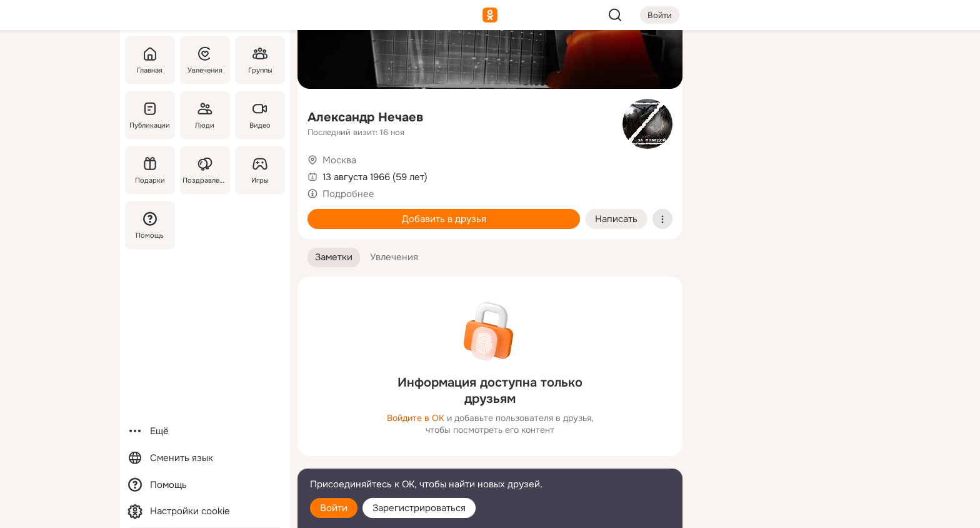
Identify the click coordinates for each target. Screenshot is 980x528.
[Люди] (205, 115)
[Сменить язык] (205, 458)
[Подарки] (150, 170)
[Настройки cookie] (205, 511)
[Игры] (260, 170)
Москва (339, 160)
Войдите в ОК (416, 418)
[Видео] (260, 115)
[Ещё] (205, 431)
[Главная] (150, 60)
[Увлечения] (205, 60)
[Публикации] (150, 115)
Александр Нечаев (365, 117)
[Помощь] (150, 225)
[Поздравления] (205, 170)
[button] (334, 257)
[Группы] (260, 60)
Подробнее (348, 194)
